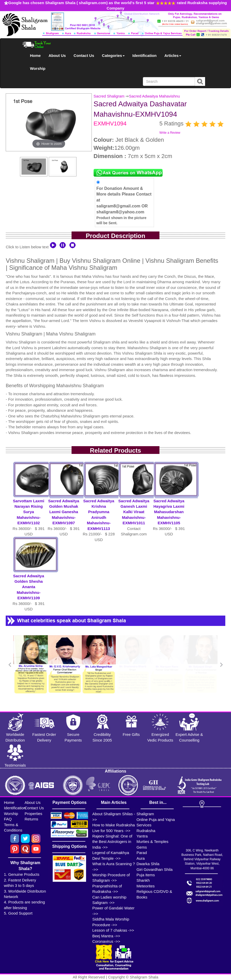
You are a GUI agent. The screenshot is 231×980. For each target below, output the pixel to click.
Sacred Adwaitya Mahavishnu (154, 96)
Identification (145, 55)
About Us (57, 55)
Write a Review (170, 133)
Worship (38, 68)
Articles (173, 55)
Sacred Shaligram (109, 96)
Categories (113, 55)
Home (36, 55)
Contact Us (84, 55)
